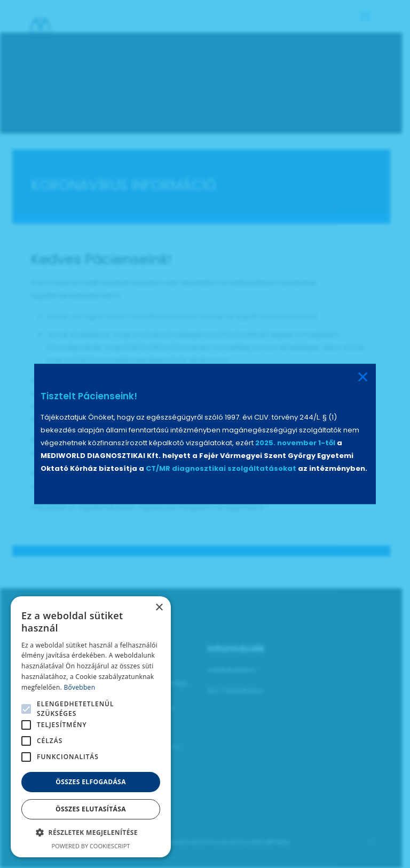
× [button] (159, 608)
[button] (91, 833)
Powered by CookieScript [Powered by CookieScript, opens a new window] (91, 846)
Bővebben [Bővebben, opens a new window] (79, 687)
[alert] (91, 727)
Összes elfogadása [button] (91, 782)
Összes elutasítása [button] (91, 809)
